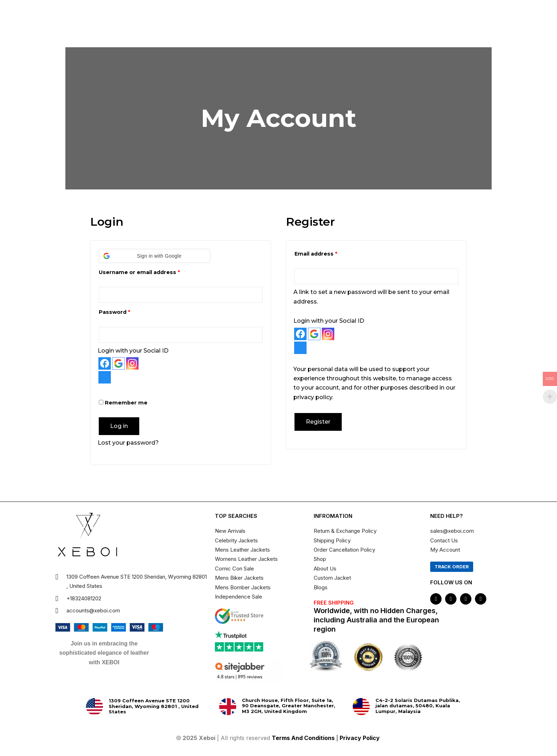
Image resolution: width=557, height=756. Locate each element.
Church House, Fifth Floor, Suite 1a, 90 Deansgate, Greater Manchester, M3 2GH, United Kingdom (289, 706)
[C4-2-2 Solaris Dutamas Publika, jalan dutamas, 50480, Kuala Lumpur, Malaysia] (361, 707)
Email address (328, 253)
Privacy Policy (360, 738)
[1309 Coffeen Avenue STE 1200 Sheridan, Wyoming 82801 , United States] (94, 707)
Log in (119, 426)
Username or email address (152, 271)
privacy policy (313, 397)
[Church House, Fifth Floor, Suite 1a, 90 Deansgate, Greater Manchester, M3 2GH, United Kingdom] (228, 707)
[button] (155, 256)
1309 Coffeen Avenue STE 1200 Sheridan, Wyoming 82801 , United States (154, 706)
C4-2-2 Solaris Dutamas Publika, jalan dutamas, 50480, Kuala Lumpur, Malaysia (418, 706)
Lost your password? (128, 443)
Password (127, 311)
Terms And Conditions (303, 738)
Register (318, 422)
